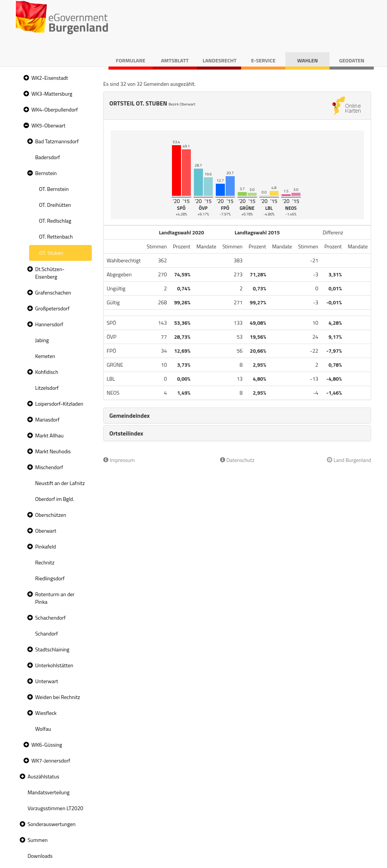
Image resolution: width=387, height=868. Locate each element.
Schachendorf (50, 618)
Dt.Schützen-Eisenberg (50, 273)
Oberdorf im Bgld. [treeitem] (55, 499)
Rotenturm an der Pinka (55, 598)
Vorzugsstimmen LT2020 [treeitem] (55, 808)
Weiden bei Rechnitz (58, 697)
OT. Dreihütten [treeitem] (55, 205)
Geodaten (352, 60)
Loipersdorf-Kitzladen (59, 404)
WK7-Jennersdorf (51, 760)
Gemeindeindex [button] (129, 415)
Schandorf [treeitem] (46, 633)
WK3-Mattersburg (52, 94)
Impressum (119, 460)
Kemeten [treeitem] (45, 356)
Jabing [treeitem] (42, 340)
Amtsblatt (175, 60)
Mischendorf (49, 467)
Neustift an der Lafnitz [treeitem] (60, 483)
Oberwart (46, 531)
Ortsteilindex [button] (126, 433)
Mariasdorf (47, 419)
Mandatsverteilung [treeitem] (49, 792)
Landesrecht (220, 60)
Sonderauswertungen (52, 824)
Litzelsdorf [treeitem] (47, 388)
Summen (38, 840)
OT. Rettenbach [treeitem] (56, 236)
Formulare (131, 60)
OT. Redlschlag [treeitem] (55, 221)
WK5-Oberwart (48, 125)
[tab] (237, 415)
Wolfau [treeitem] (43, 729)
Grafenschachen (53, 292)
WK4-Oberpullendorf (55, 109)
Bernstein (46, 173)
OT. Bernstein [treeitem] (54, 189)
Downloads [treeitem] (40, 856)
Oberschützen (51, 515)
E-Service (263, 60)
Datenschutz (237, 460)
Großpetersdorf (52, 308)
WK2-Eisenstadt (50, 78)
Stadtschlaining (52, 649)
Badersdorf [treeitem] (48, 157)
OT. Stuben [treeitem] (51, 253)
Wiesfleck (46, 713)
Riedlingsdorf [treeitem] (50, 578)
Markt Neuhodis (53, 451)
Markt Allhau (49, 435)
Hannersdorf (49, 324)
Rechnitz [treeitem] (45, 562)
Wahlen (307, 60)
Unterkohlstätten (54, 665)
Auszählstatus (43, 776)
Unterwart (47, 681)
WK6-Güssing (47, 745)
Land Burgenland (349, 460)
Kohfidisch (47, 372)
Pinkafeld (46, 546)
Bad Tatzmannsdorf (57, 141)
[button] (25, 78)
